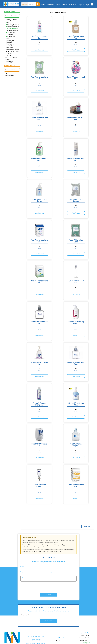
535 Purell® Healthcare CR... (76, 404)
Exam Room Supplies (12, 50)
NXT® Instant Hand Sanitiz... (76, 200)
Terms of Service (85, 638)
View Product (39, 50)
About (58, 5)
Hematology (9, 61)
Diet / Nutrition (10, 44)
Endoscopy (9, 48)
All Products (50, 5)
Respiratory (11, 36)
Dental (8, 38)
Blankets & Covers (13, 31)
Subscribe (49, 621)
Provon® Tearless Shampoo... (39, 404)
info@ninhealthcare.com (36, 636)
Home (43, 5)
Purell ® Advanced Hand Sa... (39, 37)
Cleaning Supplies (11, 19)
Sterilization (11, 32)
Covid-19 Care (10, 21)
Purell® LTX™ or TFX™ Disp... (76, 282)
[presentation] (48, 587)
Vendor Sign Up (85, 643)
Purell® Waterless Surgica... (76, 445)
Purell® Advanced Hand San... (39, 119)
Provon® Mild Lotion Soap (76, 241)
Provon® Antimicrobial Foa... (76, 37)
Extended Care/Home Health (15, 52)
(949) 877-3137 (36, 640)
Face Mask (9, 53)
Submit (49, 595)
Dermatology (10, 40)
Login (87, 5)
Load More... (87, 527)
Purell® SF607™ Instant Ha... (39, 363)
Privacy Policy (85, 640)
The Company (61, 641)
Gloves (9, 23)
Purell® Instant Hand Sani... (39, 200)
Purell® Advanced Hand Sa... (76, 159)
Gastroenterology (11, 57)
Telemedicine (73, 5)
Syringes (10, 34)
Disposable (9, 46)
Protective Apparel (13, 27)
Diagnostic (9, 42)
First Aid (8, 55)
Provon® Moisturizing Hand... (76, 322)
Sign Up (81, 5)
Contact (64, 5)
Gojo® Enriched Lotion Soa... (76, 486)
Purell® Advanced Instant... (39, 486)
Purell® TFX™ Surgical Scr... (39, 445)
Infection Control (13, 29)
